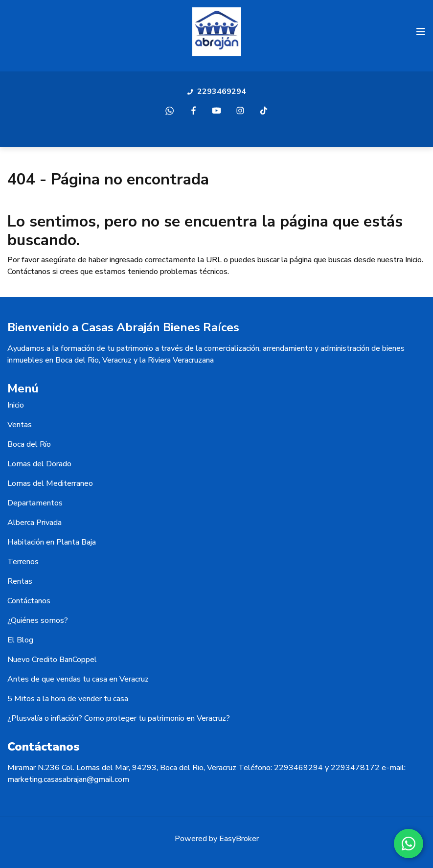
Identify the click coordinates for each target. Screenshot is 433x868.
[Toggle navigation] (421, 32)
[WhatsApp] (409, 844)
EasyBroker (239, 839)
